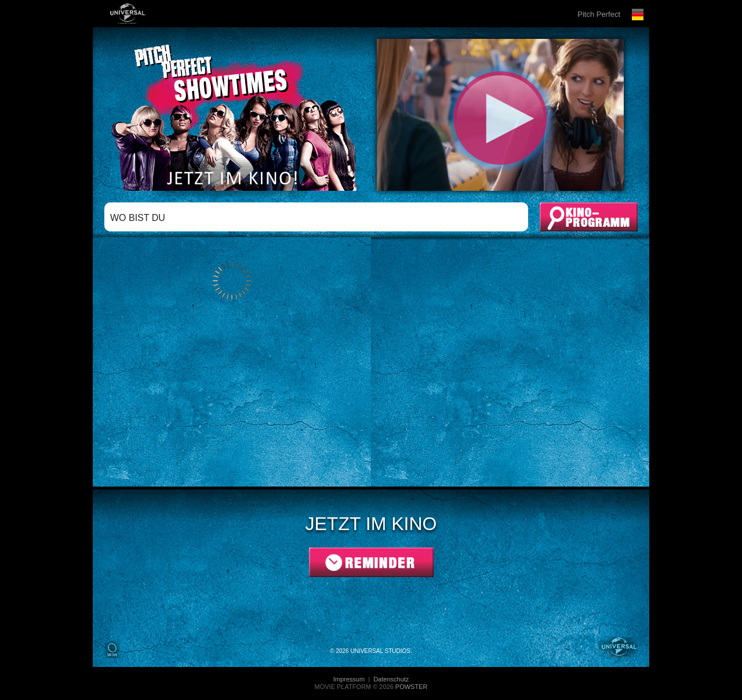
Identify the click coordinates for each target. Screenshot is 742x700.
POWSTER (412, 687)
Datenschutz (391, 679)
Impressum (350, 679)
